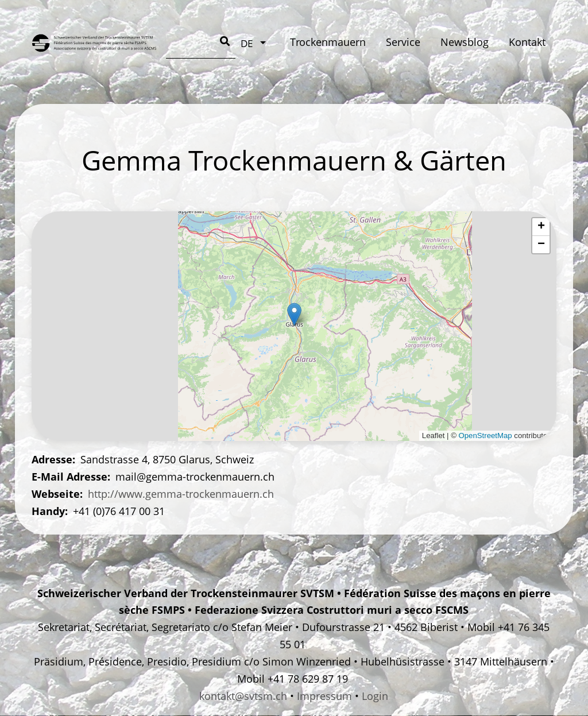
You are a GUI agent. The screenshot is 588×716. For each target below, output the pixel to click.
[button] (294, 314)
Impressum (324, 696)
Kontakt (404, 42)
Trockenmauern (204, 42)
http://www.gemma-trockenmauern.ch (181, 494)
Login (375, 696)
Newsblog (341, 42)
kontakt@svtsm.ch (243, 696)
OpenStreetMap (486, 436)
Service (279, 42)
